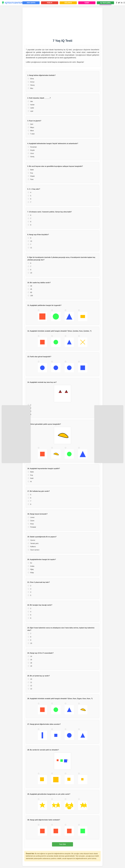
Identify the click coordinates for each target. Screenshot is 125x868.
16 (30, 660)
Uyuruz (31, 540)
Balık (31, 170)
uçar (31, 111)
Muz (31, 88)
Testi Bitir (62, 844)
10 (30, 241)
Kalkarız (32, 547)
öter (30, 101)
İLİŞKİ (87, 3)
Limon (31, 517)
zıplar (31, 108)
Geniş (31, 157)
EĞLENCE (68, 3)
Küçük (31, 150)
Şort (30, 124)
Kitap (31, 573)
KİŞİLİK (50, 3)
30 (30, 286)
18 (30, 663)
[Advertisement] (16, 434)
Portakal (32, 527)
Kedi (31, 478)
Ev (30, 563)
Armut (31, 82)
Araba (31, 566)
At (30, 482)
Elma (31, 79)
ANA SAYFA (31, 3)
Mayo (31, 127)
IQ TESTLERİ (105, 3)
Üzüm (31, 521)
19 (30, 666)
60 (30, 292)
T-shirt (31, 134)
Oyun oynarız (34, 550)
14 (30, 656)
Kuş (30, 173)
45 (30, 289)
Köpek (31, 176)
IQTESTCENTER (12, 3)
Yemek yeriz (33, 543)
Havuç (31, 85)
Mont (31, 131)
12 (30, 686)
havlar (31, 105)
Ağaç (31, 569)
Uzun (31, 153)
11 (30, 248)
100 (30, 296)
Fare (31, 179)
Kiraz (31, 524)
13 (30, 689)
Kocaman (32, 147)
